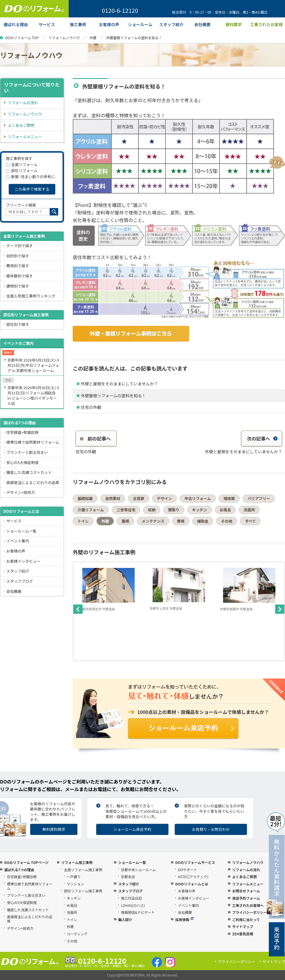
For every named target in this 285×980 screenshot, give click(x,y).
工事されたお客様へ (248, 905)
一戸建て (74, 877)
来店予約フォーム (246, 898)
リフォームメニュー (25, 137)
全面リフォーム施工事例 (24, 236)
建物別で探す (18, 286)
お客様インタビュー (23, 561)
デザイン (164, 498)
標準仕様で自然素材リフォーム (33, 442)
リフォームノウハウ (64, 38)
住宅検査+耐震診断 (23, 432)
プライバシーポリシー (250, 912)
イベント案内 (18, 541)
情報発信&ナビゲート (138, 912)
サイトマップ (243, 926)
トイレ (83, 521)
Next (280, 609)
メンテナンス (153, 521)
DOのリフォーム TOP (22, 38)
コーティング (77, 934)
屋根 (125, 521)
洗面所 (249, 510)
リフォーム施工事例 (77, 862)
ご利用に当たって (246, 919)
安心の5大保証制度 (23, 462)
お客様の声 (16, 551)
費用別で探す (18, 266)
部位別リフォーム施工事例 (26, 315)
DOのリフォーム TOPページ (26, 862)
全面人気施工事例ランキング (31, 296)
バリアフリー (259, 498)
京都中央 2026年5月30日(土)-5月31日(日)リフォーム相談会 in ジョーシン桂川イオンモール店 (33, 395)
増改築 (229, 498)
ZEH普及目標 (243, 934)
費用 (181, 521)
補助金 (203, 521)
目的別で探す (18, 256)
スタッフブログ (20, 581)
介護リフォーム (91, 510)
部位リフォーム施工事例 (83, 891)
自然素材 (113, 498)
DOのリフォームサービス (195, 862)
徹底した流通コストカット (29, 472)
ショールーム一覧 (22, 531)
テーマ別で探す (20, 246)
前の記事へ (95, 438)
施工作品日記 (131, 898)
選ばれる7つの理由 (19, 423)
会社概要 (14, 591)
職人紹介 (125, 919)
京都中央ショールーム (138, 870)
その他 (227, 521)
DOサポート (187, 870)
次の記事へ (262, 438)
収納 (152, 510)
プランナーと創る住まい (27, 452)
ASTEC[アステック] (193, 877)
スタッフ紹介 (18, 571)
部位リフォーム (22, 170)
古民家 (139, 498)
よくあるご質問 (21, 125)
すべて (250, 521)
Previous (78, 609)
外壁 (93, 38)
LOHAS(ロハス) (133, 905)
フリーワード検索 (21, 205)
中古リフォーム (198, 498)
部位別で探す (18, 324)
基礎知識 (85, 498)
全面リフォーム (22, 164)
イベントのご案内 (18, 343)
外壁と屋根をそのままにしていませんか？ (119, 384)
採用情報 (184, 919)
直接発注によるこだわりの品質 (33, 482)
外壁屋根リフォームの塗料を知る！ (113, 396)
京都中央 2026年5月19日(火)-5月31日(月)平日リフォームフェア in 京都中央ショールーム (33, 365)
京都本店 (128, 877)
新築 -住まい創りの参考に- (31, 177)
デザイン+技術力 (21, 492)
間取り (174, 510)
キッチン (199, 510)
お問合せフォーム (246, 891)
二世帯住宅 (126, 510)
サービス (14, 521)
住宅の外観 (91, 407)
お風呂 (225, 510)
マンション (76, 884)
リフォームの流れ (23, 103)
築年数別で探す (20, 276)
